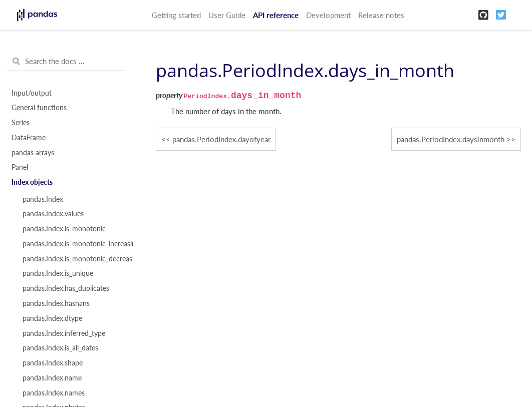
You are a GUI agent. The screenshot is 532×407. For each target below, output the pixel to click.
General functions (39, 108)
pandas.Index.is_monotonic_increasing (72, 244)
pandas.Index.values (53, 214)
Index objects (32, 182)
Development (328, 15)
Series (21, 123)
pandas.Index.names (54, 393)
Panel (20, 167)
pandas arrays (33, 153)
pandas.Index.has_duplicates (66, 288)
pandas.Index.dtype (52, 318)
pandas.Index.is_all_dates (60, 348)
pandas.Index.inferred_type (64, 333)
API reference (276, 15)
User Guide (227, 15)
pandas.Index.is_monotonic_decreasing (72, 259)
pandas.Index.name (52, 378)
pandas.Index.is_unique (58, 273)
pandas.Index (43, 199)
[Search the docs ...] (66, 62)
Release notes (381, 15)
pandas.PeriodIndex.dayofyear (221, 139)
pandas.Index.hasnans (56, 303)
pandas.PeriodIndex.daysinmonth (451, 139)
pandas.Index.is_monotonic (64, 229)
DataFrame (29, 138)
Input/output (32, 93)
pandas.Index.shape (53, 363)
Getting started (176, 15)
